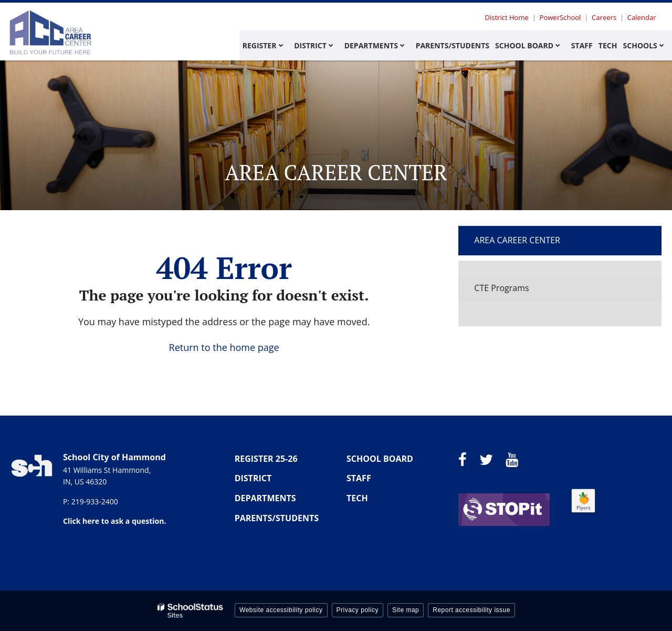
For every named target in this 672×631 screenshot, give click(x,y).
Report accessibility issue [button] (471, 610)
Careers (606, 17)
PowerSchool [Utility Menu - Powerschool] (563, 17)
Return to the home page (224, 347)
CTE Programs (501, 288)
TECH (357, 498)
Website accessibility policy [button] (281, 610)
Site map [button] (406, 610)
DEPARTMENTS (265, 498)
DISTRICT (253, 478)
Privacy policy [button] (358, 610)
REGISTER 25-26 (266, 459)
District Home (510, 17)
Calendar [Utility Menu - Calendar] (642, 17)
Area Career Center (517, 240)
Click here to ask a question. (114, 521)
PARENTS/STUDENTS (277, 518)
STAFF (359, 478)
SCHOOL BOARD (380, 459)
